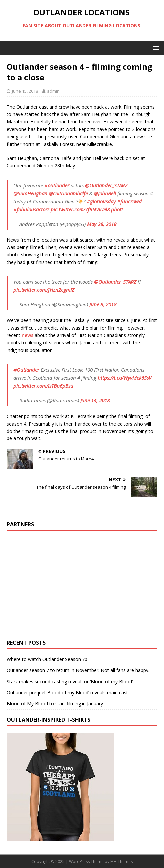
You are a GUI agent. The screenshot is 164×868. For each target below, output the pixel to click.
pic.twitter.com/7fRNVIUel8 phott (87, 209)
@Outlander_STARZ (106, 185)
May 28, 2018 (102, 224)
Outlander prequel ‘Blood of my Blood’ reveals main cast (67, 693)
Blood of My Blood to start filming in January (55, 704)
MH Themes (122, 862)
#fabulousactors (31, 209)
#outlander (57, 185)
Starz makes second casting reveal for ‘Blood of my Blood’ (70, 682)
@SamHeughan (30, 193)
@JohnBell (105, 193)
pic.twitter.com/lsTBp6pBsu (43, 386)
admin (53, 91)
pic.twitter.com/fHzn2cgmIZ (44, 290)
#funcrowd (129, 201)
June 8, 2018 (103, 304)
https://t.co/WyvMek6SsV (125, 378)
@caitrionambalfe (68, 193)
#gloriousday (101, 201)
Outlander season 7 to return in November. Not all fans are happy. (78, 670)
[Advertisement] (63, 584)
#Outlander (26, 370)
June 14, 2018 (95, 400)
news (27, 335)
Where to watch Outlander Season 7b (47, 659)
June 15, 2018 (25, 91)
